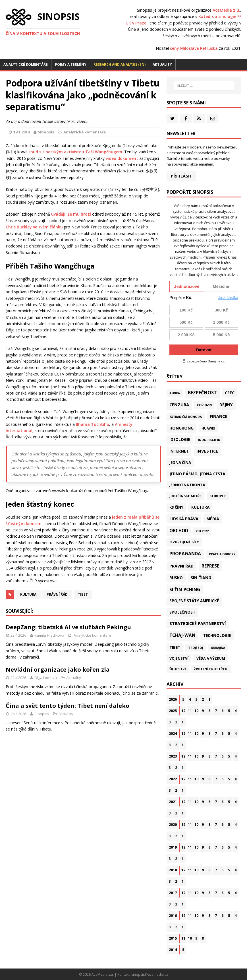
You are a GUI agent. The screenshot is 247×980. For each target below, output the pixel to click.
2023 (173, 756)
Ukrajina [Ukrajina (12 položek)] (218, 648)
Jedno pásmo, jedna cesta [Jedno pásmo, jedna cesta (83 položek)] (197, 474)
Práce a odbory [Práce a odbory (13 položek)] (222, 554)
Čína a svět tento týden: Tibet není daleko (68, 706)
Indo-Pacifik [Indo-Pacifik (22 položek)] (209, 440)
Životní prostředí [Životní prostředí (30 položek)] (211, 669)
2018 (173, 870)
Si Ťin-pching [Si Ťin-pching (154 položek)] (185, 589)
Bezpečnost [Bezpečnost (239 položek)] (202, 393)
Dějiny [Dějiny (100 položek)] (226, 405)
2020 (173, 825)
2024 (173, 734)
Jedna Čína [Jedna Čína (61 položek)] (180, 463)
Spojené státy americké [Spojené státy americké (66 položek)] (194, 601)
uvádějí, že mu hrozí (71, 214)
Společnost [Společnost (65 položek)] (182, 612)
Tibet (83, 594)
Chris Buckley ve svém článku (34, 227)
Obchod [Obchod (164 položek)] (179, 531)
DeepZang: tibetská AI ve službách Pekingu (68, 627)
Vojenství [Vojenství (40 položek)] (179, 658)
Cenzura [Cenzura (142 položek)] (179, 405)
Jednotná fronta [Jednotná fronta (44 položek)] (187, 485)
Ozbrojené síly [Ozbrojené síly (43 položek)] (184, 542)
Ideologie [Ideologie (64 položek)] (180, 440)
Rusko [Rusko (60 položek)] (176, 578)
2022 (173, 779)
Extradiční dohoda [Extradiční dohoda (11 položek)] (186, 417)
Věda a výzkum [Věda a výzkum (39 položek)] (211, 658)
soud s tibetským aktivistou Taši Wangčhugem (75, 152)
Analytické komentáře (26, 64)
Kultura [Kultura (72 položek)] (200, 507)
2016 (173, 916)
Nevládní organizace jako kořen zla (58, 670)
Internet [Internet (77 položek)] (179, 451)
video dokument (122, 158)
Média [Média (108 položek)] (213, 519)
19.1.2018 (21, 132)
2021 (173, 802)
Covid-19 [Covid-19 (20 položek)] (204, 405)
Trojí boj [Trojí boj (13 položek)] (196, 648)
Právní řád (57, 594)
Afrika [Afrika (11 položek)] (175, 393)
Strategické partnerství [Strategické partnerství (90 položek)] (198, 623)
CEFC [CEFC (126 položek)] (230, 393)
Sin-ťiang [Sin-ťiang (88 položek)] (201, 578)
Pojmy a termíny (71, 64)
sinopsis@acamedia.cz (150, 974)
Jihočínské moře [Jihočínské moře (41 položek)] (185, 496)
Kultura (28, 594)
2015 (173, 938)
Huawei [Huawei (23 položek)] (208, 428)
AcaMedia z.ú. (226, 10)
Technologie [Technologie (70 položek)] (217, 636)
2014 (173, 950)
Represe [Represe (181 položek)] (210, 566)
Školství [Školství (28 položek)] (178, 669)
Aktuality (162, 64)
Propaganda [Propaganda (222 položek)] (185, 554)
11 (190, 711)
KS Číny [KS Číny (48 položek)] (176, 507)
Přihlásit (181, 176)
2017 (173, 893)
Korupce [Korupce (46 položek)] (218, 496)
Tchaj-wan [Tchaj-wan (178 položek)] (182, 635)
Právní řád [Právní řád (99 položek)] (181, 566)
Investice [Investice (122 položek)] (207, 451)
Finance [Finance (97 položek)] (218, 416)
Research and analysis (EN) (120, 64)
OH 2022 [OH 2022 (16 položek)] (202, 531)
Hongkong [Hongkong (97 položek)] (181, 428)
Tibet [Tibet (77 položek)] (175, 647)
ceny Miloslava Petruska (194, 48)
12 (183, 711)
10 (196, 711)
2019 (173, 847)
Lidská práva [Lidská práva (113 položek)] (184, 519)
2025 (173, 711)
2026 (173, 699)
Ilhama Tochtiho (93, 424)
